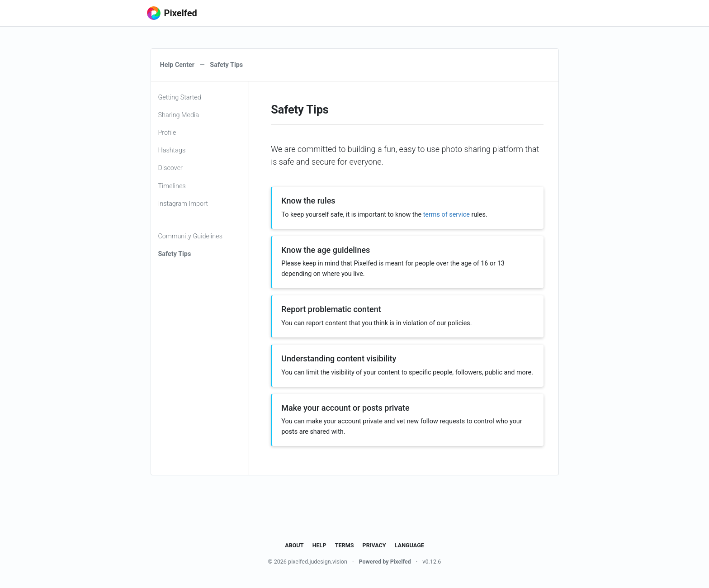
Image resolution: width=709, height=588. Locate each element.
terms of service (447, 215)
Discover (170, 168)
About (294, 545)
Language (409, 545)
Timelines (172, 186)
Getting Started (180, 97)
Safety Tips (175, 254)
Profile (167, 133)
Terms (345, 545)
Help (319, 545)
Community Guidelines (191, 236)
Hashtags (172, 150)
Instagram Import (183, 204)
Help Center (177, 65)
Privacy (374, 545)
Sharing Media (179, 115)
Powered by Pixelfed (385, 562)
